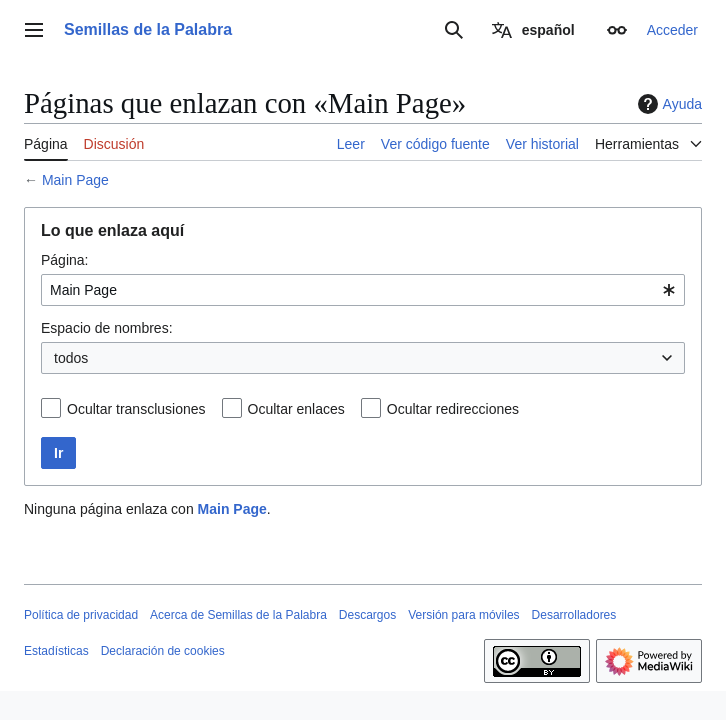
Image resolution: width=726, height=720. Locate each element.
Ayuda (667, 104)
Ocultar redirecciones (453, 409)
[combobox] (363, 290)
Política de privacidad (81, 615)
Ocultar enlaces (296, 409)
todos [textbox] (71, 358)
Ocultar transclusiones (136, 409)
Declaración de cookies (163, 651)
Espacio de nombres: (107, 328)
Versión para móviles (463, 615)
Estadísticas (56, 651)
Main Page (75, 180)
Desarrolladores (574, 615)
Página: (64, 260)
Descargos (367, 615)
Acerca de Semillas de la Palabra (238, 615)
